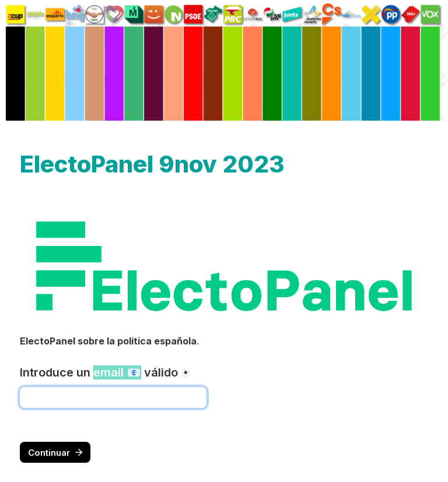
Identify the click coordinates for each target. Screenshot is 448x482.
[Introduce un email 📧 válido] (113, 397)
